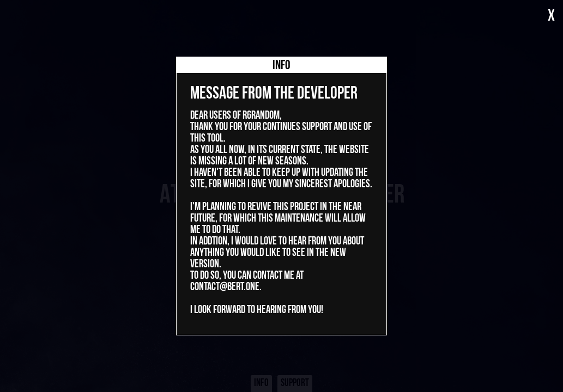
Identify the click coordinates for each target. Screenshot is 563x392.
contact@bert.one (225, 287)
